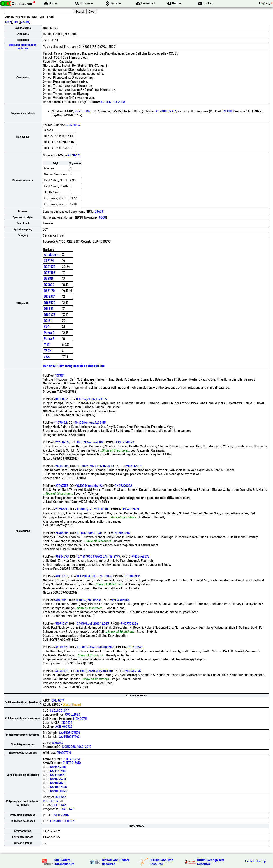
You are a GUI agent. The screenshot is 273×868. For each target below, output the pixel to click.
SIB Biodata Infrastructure (64, 862)
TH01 (47, 344)
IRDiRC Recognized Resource (210, 862)
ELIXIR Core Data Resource (162, 862)
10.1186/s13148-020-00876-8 (96, 647)
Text (8, 22)
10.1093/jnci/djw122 (90, 485)
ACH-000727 (64, 726)
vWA (47, 356)
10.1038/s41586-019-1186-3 (94, 576)
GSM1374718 (58, 779)
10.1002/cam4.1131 (89, 533)
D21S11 (48, 320)
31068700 (62, 576)
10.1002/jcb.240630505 (91, 399)
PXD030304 (61, 815)
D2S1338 (50, 266)
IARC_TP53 (50, 801)
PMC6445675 (141, 556)
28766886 (62, 533)
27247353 (62, 485)
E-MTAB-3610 (72, 762)
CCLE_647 (59, 805)
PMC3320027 (125, 442)
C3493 (99, 211)
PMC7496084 (121, 600)
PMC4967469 (130, 509)
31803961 (61, 600)
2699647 (60, 797)
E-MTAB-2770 (72, 759)
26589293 (73, 125)
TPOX (48, 350)
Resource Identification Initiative (23, 46)
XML (16, 22)
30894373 (74, 155)
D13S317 (49, 296)
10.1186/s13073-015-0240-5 (95, 466)
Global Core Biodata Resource (116, 862)
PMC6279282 (123, 485)
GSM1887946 (59, 787)
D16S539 (50, 302)
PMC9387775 (132, 671)
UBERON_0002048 (112, 102)
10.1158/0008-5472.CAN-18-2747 (98, 556)
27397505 (62, 509)
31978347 (62, 623)
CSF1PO (49, 260)
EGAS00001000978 (63, 821)
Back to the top (256, 861)
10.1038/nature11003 (91, 442)
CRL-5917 (58, 700)
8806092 (61, 399)
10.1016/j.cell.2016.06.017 (93, 509)
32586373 (62, 647)
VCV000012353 (166, 111)
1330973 (67, 722)
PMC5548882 (122, 533)
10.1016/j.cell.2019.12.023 (92, 623)
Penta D (49, 332)
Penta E (49, 338)
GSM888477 (58, 775)
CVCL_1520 (73, 714)
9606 (103, 217)
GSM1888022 (59, 791)
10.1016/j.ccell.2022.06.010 (94, 671)
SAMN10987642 (69, 736)
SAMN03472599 (70, 732)
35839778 (62, 671)
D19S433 (50, 314)
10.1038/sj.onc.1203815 (90, 422)
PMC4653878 (134, 466)
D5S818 (49, 278)
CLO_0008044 (60, 710)
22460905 (62, 442)
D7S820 (49, 284)
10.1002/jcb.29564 (88, 600)
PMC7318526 (135, 647)
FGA (47, 326)
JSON (25, 22)
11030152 (61, 422)
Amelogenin (52, 254)
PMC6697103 (132, 576)
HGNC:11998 (83, 111)
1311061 (227, 111)
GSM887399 (58, 771)
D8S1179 (49, 290)
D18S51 (49, 308)
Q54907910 (64, 752)
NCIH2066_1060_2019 (77, 746)
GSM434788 (58, 767)
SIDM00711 (80, 718)
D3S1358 (50, 272)
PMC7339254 (129, 623)
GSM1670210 (58, 783)
